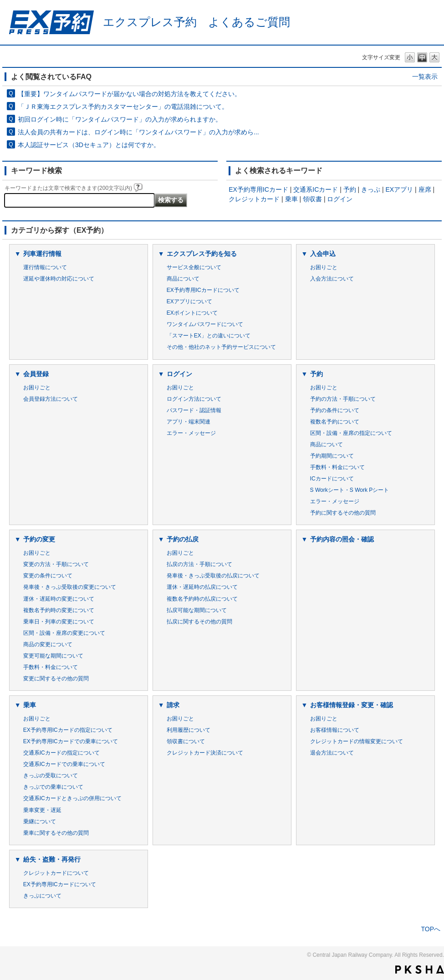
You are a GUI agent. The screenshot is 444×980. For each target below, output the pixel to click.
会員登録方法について (51, 399)
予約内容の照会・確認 (342, 539)
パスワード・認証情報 (194, 410)
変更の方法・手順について (56, 564)
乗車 (291, 199)
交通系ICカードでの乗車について (64, 764)
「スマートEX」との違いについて (209, 336)
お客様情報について (335, 730)
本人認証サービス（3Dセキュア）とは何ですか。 (89, 145)
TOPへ (431, 929)
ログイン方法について (194, 399)
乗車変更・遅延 (42, 810)
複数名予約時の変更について (59, 610)
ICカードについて (332, 479)
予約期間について (332, 456)
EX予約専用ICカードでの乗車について (71, 741)
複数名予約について (335, 422)
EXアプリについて (189, 301)
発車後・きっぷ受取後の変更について (70, 587)
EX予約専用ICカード (258, 189)
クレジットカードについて (56, 873)
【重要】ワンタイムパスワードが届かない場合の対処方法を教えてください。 (129, 94)
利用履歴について (189, 730)
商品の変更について (48, 644)
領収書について (186, 741)
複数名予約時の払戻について (202, 599)
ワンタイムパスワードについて (205, 324)
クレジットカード (254, 199)
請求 (173, 705)
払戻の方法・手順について (199, 564)
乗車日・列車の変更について (59, 622)
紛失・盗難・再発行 (52, 859)
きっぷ (371, 189)
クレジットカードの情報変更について (357, 741)
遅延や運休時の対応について (59, 279)
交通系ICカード (316, 189)
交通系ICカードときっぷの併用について (72, 798)
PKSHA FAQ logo (420, 970)
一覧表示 (425, 77)
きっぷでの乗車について (53, 787)
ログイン (340, 199)
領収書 (312, 199)
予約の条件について (335, 410)
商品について (183, 279)
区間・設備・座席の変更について (64, 633)
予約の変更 (39, 539)
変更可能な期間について (53, 656)
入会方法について (332, 279)
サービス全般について (194, 267)
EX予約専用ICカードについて (203, 290)
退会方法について (332, 753)
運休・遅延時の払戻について (202, 587)
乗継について (40, 822)
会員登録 (36, 374)
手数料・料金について (337, 467)
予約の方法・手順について (343, 399)
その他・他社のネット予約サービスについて (221, 347)
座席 (425, 189)
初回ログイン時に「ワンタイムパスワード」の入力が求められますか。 (120, 119)
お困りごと (324, 267)
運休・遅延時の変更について (59, 599)
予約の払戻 (183, 539)
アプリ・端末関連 (189, 422)
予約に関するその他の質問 (343, 513)
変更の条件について (48, 576)
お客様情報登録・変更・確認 (352, 705)
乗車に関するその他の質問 (56, 833)
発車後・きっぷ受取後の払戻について (213, 576)
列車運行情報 (42, 254)
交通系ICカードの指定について (61, 753)
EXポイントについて (192, 313)
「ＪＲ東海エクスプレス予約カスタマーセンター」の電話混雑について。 (123, 107)
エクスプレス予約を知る (202, 254)
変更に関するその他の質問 (56, 679)
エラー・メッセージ (191, 433)
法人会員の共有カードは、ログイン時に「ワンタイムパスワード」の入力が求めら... (138, 132)
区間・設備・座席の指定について (351, 433)
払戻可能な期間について (197, 610)
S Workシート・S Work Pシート (350, 490)
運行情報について (45, 267)
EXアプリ (400, 189)
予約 (350, 189)
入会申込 (323, 254)
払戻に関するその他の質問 (199, 622)
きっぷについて (42, 896)
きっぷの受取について (51, 776)
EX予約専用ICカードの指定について (68, 730)
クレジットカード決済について (205, 753)
